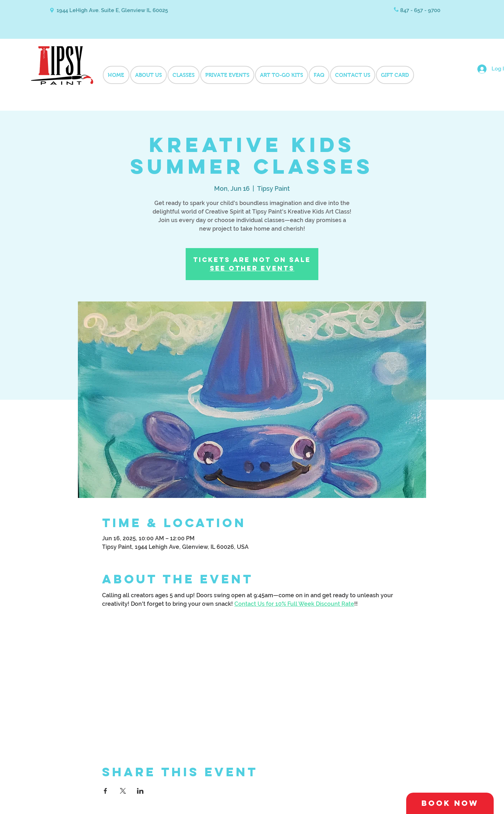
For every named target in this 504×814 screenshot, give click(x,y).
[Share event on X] (123, 791)
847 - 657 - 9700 (420, 10)
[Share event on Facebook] (105, 791)
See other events (252, 268)
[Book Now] (450, 803)
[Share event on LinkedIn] (140, 791)
